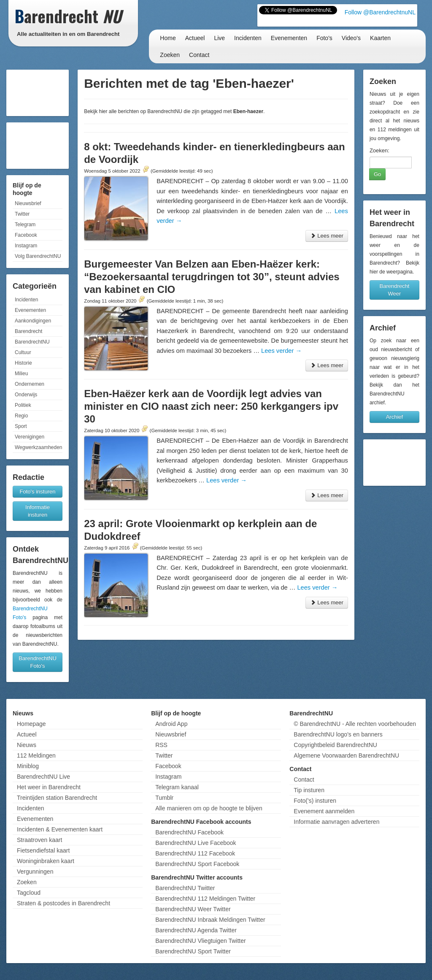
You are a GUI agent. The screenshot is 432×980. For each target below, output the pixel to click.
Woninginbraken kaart (46, 861)
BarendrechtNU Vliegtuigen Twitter (201, 941)
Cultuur (23, 352)
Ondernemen (30, 384)
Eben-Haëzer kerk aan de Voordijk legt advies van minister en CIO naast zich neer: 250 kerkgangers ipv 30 (211, 406)
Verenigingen (30, 437)
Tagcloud (29, 893)
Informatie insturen (38, 511)
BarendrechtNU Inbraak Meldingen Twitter (210, 920)
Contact (199, 55)
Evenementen (289, 38)
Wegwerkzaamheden (39, 447)
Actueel (195, 38)
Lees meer (327, 236)
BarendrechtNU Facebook (189, 832)
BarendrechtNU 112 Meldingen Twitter (205, 899)
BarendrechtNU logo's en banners (338, 734)
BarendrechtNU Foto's (38, 662)
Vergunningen (35, 872)
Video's (351, 38)
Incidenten (248, 38)
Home (168, 38)
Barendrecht (28, 331)
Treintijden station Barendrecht (57, 798)
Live (219, 38)
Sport (21, 426)
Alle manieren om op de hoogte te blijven (209, 808)
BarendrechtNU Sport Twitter (193, 951)
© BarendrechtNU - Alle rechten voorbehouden (355, 724)
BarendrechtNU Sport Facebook (197, 864)
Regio (21, 416)
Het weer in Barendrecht (49, 787)
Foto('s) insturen (315, 801)
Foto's (324, 38)
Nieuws (27, 745)
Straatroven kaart (39, 840)
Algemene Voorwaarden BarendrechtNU (346, 755)
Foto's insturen (38, 491)
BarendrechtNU (32, 342)
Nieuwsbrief (28, 203)
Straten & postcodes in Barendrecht (63, 903)
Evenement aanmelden (324, 811)
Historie (23, 363)
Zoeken (170, 55)
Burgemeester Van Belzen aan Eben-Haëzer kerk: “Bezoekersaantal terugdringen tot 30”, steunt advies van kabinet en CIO (212, 277)
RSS (161, 745)
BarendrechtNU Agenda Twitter (196, 930)
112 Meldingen (36, 755)
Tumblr (164, 798)
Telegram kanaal (177, 787)
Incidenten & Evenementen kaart (60, 829)
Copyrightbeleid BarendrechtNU (335, 745)
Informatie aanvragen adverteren (336, 822)
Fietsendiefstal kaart (43, 850)
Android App (171, 724)
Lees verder (281, 351)
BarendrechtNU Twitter (185, 888)
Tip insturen (309, 790)
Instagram (26, 246)
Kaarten (380, 38)
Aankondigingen (33, 321)
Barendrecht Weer (395, 290)
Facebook (26, 235)
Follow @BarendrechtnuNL (380, 12)
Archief (394, 417)
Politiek (23, 405)
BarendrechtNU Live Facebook (196, 843)
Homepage (31, 724)
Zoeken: (379, 150)
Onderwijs (26, 395)
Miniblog (28, 766)
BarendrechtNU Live (43, 777)
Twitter (22, 214)
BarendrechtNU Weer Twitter (193, 909)
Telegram (25, 225)
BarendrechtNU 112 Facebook (195, 853)
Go (377, 174)
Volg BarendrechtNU (38, 256)
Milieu (21, 374)
